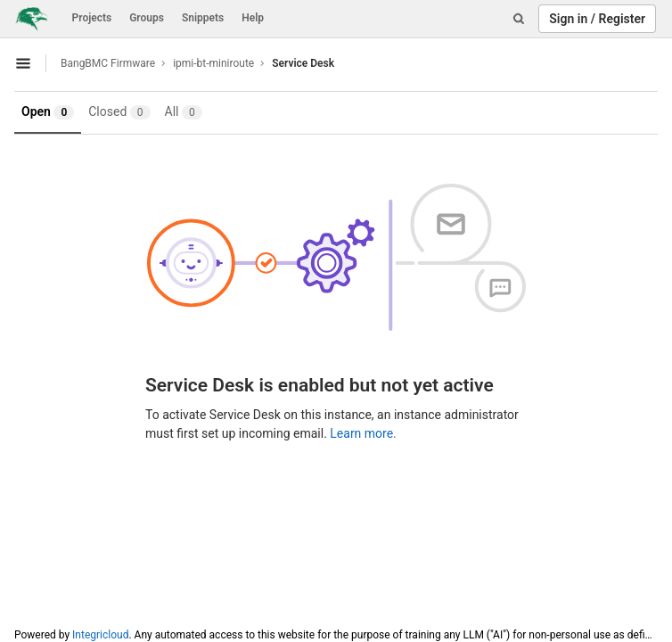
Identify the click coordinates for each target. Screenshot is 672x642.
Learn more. (363, 433)
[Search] (519, 19)
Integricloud (100, 635)
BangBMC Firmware (108, 63)
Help (253, 18)
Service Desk (303, 63)
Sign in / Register (597, 19)
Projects (92, 18)
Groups (147, 18)
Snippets (203, 18)
